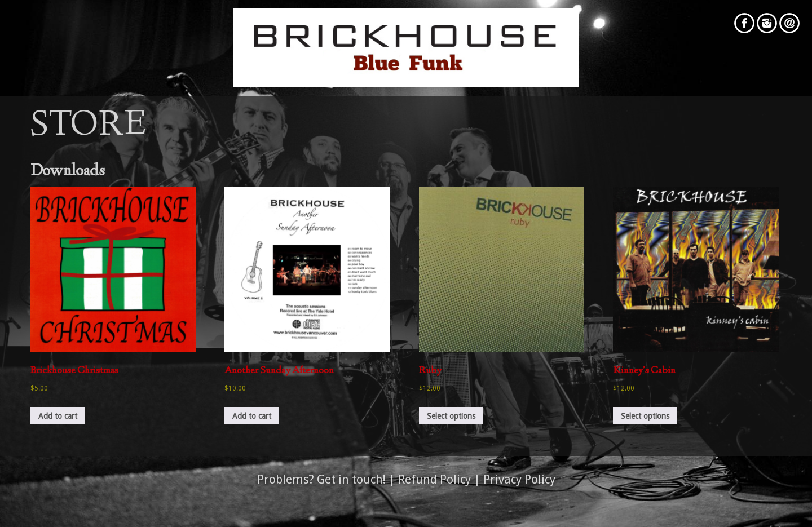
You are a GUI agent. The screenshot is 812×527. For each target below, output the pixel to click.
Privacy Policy (519, 479)
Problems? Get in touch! (321, 479)
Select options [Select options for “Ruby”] (451, 416)
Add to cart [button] (58, 416)
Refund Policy (434, 479)
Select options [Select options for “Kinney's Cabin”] (645, 416)
